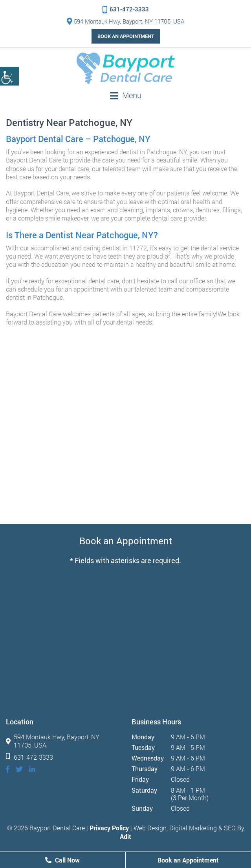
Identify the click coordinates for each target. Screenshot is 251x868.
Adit (125, 836)
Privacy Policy (109, 828)
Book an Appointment (126, 36)
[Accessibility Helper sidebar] (9, 76)
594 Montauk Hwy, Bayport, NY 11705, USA (125, 21)
